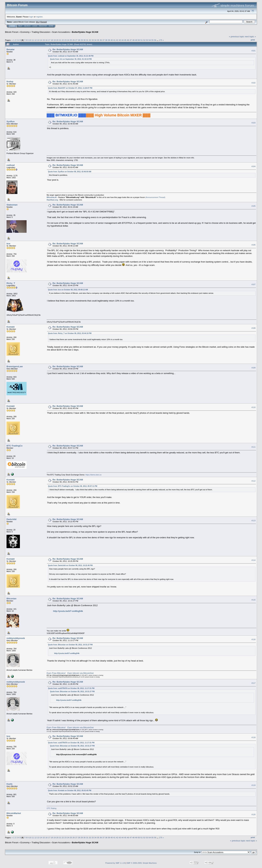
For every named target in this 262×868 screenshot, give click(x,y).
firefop (10, 82)
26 (74, 40)
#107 (253, 284)
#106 (253, 245)
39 (109, 40)
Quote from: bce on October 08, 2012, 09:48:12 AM (68, 290)
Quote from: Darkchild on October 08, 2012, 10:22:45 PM (70, 565)
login (31, 17)
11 (33, 40)
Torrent (43, 22)
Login (35, 26)
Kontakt (11, 327)
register (39, 17)
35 (98, 40)
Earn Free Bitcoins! (56, 673)
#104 (253, 166)
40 (112, 40)
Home (13, 26)
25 (71, 40)
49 (136, 40)
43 (120, 40)
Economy (25, 32)
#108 (253, 328)
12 (36, 40)
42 (117, 40)
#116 (253, 639)
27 (76, 40)
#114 (253, 560)
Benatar (11, 49)
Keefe (9, 784)
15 (44, 40)
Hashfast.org (52, 200)
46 (128, 40)
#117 (253, 683)
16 (46, 40)
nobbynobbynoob (16, 638)
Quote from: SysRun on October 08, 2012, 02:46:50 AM (70, 172)
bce (8, 244)
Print (253, 40)
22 (63, 40)
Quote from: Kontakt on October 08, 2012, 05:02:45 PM (70, 790)
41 (114, 40)
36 (101, 40)
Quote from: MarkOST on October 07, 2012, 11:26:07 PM (70, 88)
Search (27, 26)
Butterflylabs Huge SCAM (85, 32)
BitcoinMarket (14, 813)
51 (142, 40)
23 (65, 40)
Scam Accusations (61, 32)
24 (68, 40)
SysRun (11, 121)
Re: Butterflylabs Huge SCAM (68, 49)
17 (49, 40)
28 (79, 40)
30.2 (38, 22)
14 (41, 40)
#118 (253, 738)
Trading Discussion (41, 32)
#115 (253, 600)
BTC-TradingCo (14, 446)
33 (93, 40)
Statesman (12, 205)
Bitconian (11, 599)
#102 (253, 83)
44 (123, 40)
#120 (253, 814)
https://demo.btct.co (93, 475)
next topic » (250, 37)
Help (20, 26)
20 (57, 40)
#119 (253, 785)
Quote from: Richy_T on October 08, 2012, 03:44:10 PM (70, 333)
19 (55, 40)
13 (38, 40)
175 (161, 40)
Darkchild (11, 519)
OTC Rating (51, 808)
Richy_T (11, 283)
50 (139, 40)
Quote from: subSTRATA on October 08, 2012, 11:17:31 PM (71, 688)
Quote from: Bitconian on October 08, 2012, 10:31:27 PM (70, 645)
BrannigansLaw (15, 366)
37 (104, 40)
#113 (253, 521)
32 (90, 40)
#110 (253, 407)
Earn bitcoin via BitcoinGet (81, 673)
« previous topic (237, 37)
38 (106, 40)
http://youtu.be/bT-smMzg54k (68, 611)
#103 (253, 123)
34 (95, 40)
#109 (253, 368)
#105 (253, 206)
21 (60, 40)
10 (30, 40)
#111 (253, 447)
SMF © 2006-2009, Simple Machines (142, 863)
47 (131, 40)
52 (144, 40)
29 (82, 40)
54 (150, 40)
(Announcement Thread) (155, 197)
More (51, 26)
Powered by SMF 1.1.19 (115, 863)
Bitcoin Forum (12, 32)
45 (125, 40)
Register (43, 26)
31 (87, 40)
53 (147, 40)
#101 (253, 51)
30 (84, 40)
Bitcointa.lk (52, 197)
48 (133, 40)
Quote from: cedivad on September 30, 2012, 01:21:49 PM (71, 56)
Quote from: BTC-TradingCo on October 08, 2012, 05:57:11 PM (73, 486)
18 (52, 40)
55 (152, 40)
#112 (253, 481)
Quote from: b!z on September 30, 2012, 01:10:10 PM (71, 59)
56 (155, 40)
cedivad (11, 165)
